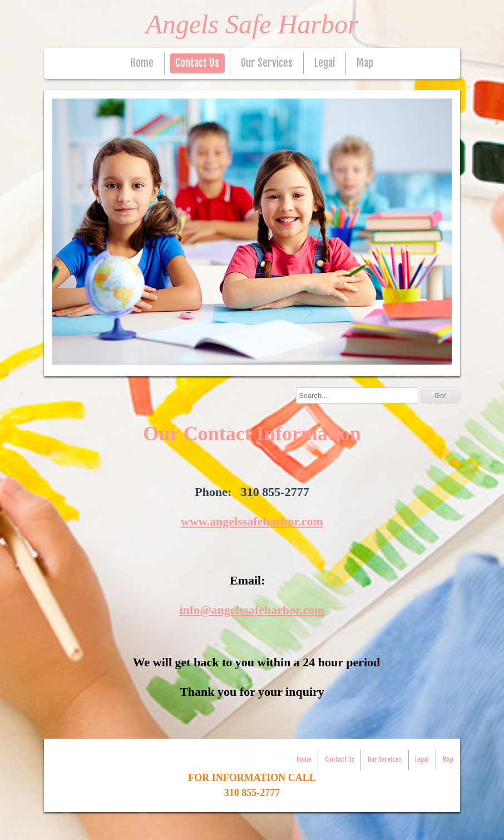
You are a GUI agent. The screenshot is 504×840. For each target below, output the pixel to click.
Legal (325, 63)
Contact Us (197, 63)
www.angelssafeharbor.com (252, 521)
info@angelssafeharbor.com (252, 610)
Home (142, 63)
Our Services (267, 63)
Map (365, 63)
